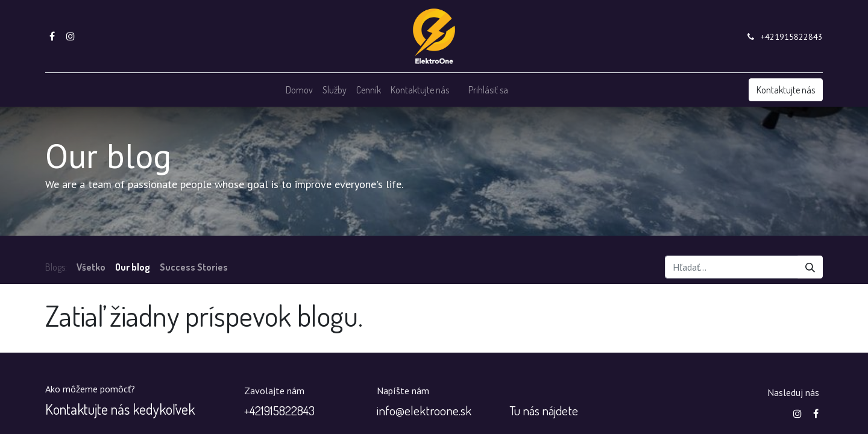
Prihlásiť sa (488, 90)
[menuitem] (299, 90)
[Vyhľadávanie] (810, 267)
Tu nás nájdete (544, 410)
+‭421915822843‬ (279, 410)
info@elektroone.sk (424, 410)
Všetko (91, 267)
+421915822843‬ (792, 37)
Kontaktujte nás (786, 90)
